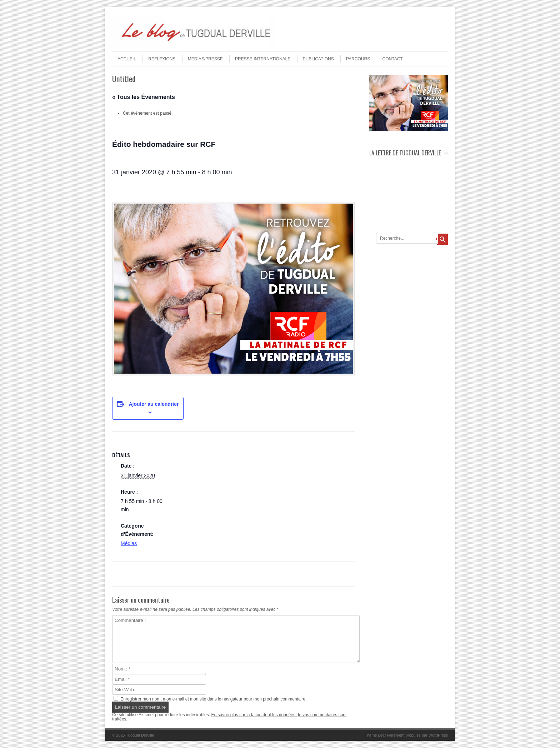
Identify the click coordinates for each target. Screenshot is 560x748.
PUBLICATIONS (318, 59)
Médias (129, 543)
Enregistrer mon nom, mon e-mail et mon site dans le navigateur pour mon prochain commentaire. (213, 699)
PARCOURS (358, 59)
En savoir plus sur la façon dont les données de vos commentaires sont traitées (229, 717)
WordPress (438, 735)
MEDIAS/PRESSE (205, 59)
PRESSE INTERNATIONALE (263, 59)
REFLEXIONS (162, 59)
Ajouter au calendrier (154, 404)
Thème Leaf (375, 735)
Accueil (127, 59)
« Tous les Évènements (144, 97)
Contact (393, 59)
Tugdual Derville (140, 735)
